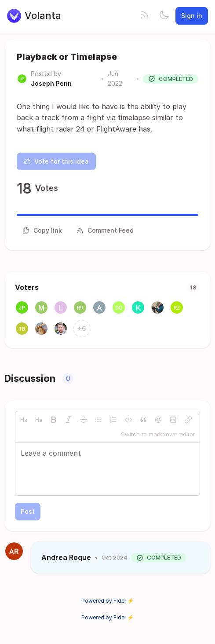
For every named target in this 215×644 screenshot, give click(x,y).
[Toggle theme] (164, 16)
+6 (82, 328)
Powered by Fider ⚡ (108, 601)
